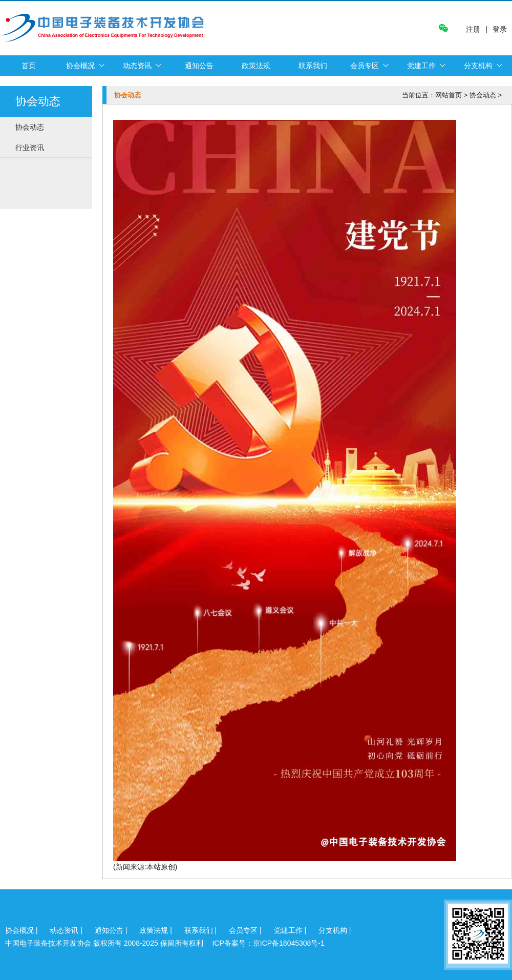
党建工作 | (291, 930)
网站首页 (449, 95)
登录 (500, 29)
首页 (29, 66)
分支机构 (478, 66)
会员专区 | (246, 930)
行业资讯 (30, 148)
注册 (473, 29)
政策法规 (256, 66)
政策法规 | (156, 930)
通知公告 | (112, 930)
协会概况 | (22, 930)
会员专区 (365, 66)
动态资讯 (137, 66)
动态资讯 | (67, 930)
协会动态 (30, 127)
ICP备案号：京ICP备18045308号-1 (268, 943)
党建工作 (421, 66)
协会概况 (80, 66)
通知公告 (199, 66)
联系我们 (313, 66)
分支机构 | (335, 930)
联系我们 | (201, 930)
